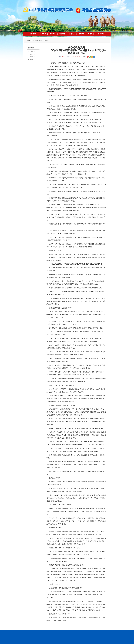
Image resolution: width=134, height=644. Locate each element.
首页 (35, 40)
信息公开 (72, 34)
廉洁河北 (32, 59)
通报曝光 (52, 34)
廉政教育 (82, 34)
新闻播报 (40, 40)
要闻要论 (32, 57)
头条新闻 (46, 40)
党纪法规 (33, 34)
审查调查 (43, 34)
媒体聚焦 (91, 34)
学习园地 (101, 34)
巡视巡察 (62, 34)
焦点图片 (32, 54)
